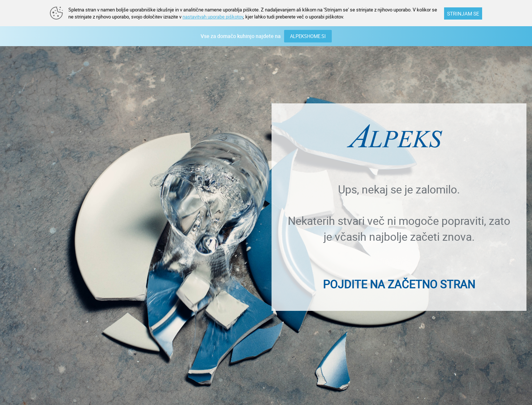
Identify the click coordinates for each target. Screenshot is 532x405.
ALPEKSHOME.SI (308, 36)
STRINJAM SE (463, 13)
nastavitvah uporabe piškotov (213, 17)
